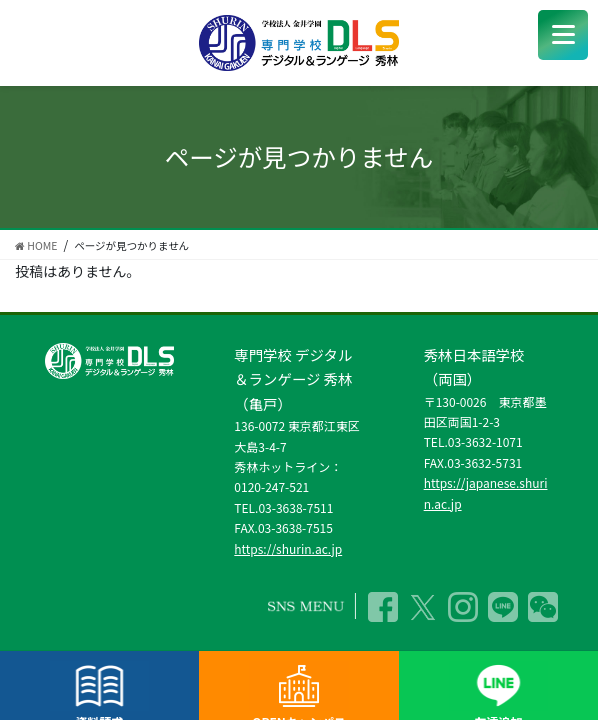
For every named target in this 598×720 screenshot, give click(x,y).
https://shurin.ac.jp (288, 548)
